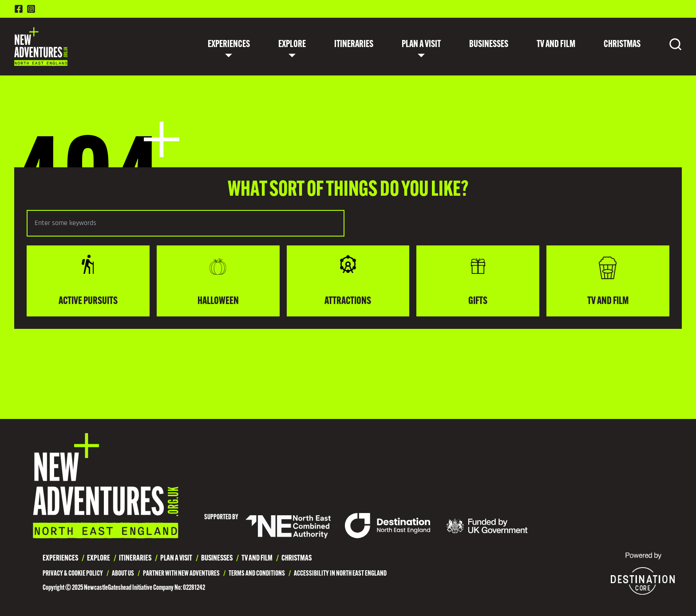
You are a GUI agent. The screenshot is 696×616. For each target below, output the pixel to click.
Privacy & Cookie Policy (73, 574)
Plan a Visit (421, 45)
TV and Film (556, 45)
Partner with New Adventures (181, 574)
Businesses (489, 45)
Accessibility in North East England (340, 574)
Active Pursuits (88, 280)
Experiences (229, 45)
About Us (123, 574)
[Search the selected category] (186, 223)
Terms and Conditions (257, 574)
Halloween (218, 280)
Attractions (348, 280)
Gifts (478, 280)
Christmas (622, 45)
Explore (292, 45)
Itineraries (354, 45)
